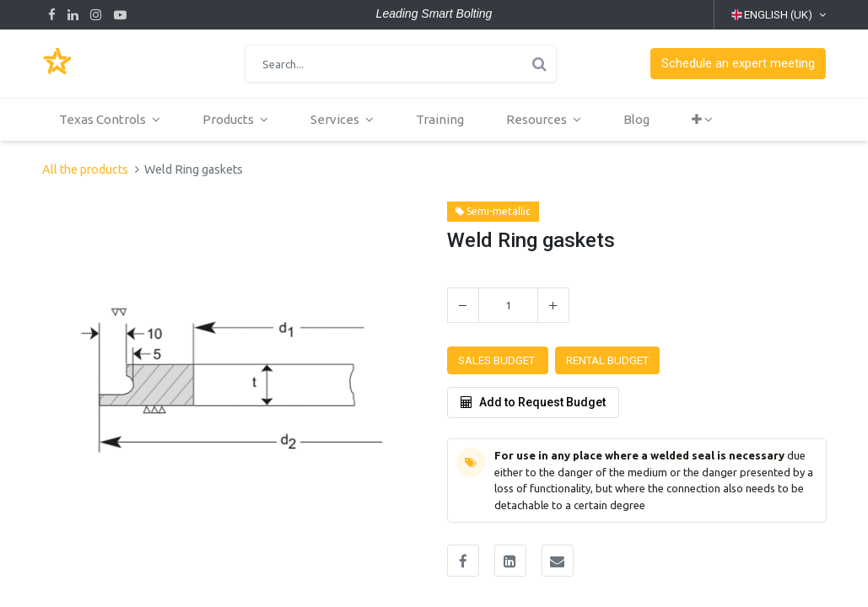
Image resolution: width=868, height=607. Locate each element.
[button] (738, 64)
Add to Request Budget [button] (533, 402)
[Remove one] (463, 305)
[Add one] (553, 305)
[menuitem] (443, 120)
